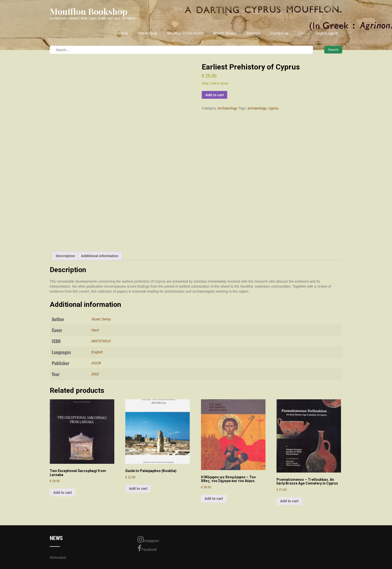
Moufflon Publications (185, 33)
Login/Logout (327, 33)
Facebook (147, 548)
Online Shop (147, 33)
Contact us (279, 33)
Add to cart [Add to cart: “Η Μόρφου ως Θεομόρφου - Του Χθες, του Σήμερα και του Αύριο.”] (214, 499)
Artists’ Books (225, 33)
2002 (95, 374)
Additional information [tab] (100, 256)
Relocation (58, 558)
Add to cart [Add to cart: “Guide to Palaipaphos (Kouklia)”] (138, 489)
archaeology (257, 108)
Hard (95, 330)
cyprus (273, 108)
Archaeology (227, 108)
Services (253, 33)
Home (123, 33)
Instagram (148, 540)
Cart (302, 33)
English (97, 352)
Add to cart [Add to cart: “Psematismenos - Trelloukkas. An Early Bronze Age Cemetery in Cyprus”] (289, 501)
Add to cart (214, 95)
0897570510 (101, 341)
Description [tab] (65, 256)
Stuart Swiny (101, 319)
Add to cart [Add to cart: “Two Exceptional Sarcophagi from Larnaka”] (62, 493)
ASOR (96, 363)
